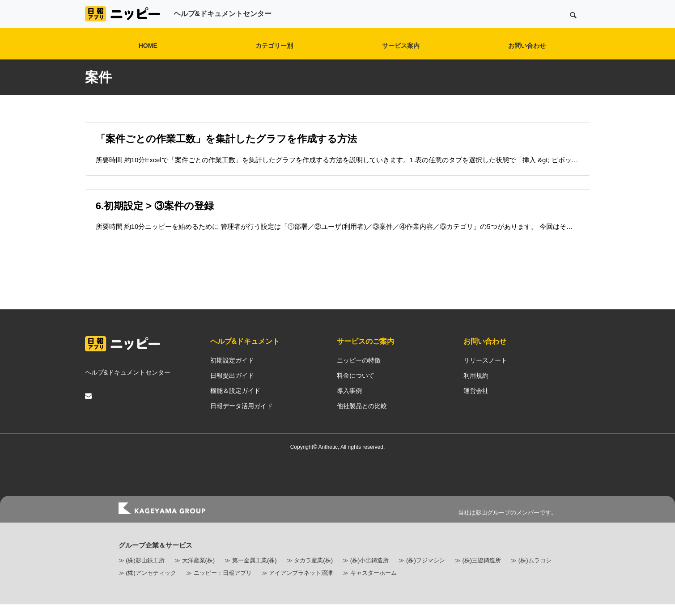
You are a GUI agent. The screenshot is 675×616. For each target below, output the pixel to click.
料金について (356, 387)
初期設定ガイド (232, 372)
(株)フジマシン (426, 572)
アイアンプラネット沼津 (301, 584)
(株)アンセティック (151, 584)
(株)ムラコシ (535, 572)
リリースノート (485, 372)
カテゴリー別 (274, 46)
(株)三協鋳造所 (482, 572)
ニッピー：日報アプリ (223, 584)
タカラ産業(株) (313, 572)
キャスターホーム (374, 584)
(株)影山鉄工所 (145, 572)
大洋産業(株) (199, 572)
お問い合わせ (527, 46)
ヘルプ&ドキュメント (245, 353)
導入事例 (349, 402)
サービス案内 (401, 46)
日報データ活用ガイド (242, 418)
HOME (148, 46)
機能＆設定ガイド (235, 402)
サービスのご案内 (365, 353)
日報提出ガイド (232, 387)
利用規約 (476, 387)
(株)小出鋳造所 (370, 572)
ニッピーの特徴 (359, 372)
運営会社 (476, 402)
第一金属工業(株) (255, 572)
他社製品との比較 (362, 418)
